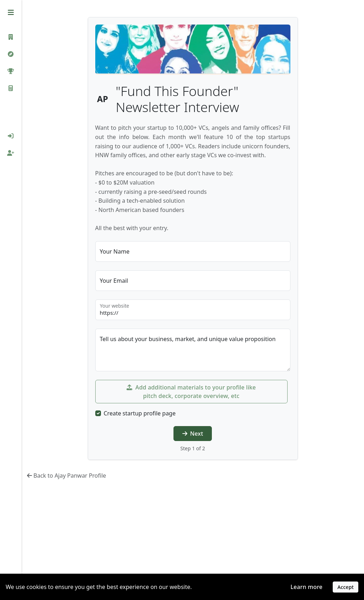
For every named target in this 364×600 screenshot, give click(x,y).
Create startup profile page (140, 413)
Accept (346, 587)
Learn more (306, 587)
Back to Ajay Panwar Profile (66, 476)
